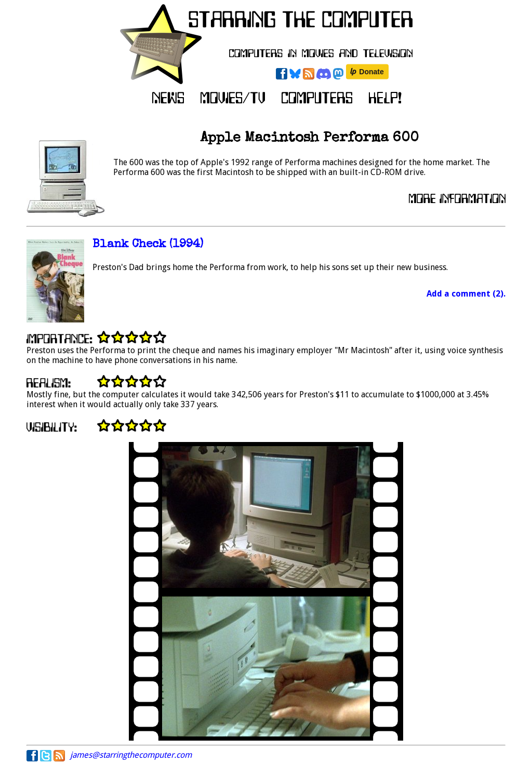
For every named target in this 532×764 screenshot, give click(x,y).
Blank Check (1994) (148, 245)
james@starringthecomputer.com (131, 755)
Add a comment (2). (466, 294)
